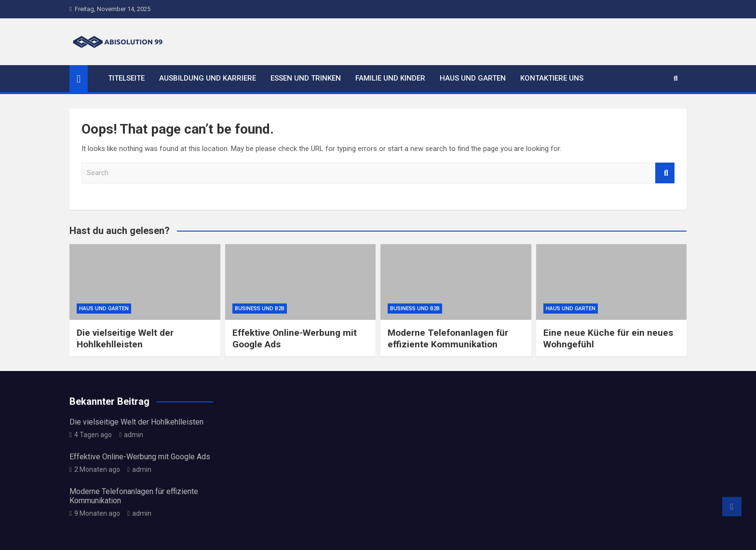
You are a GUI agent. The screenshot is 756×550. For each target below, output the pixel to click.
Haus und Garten (473, 78)
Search (665, 173)
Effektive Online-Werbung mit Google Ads (140, 457)
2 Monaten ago (95, 469)
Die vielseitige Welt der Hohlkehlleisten (125, 339)
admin (131, 435)
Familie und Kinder (390, 78)
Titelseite (126, 78)
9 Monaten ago (95, 513)
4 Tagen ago (91, 435)
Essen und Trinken (306, 78)
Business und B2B (260, 309)
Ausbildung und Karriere (208, 78)
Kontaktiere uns (552, 78)
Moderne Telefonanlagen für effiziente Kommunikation (448, 339)
